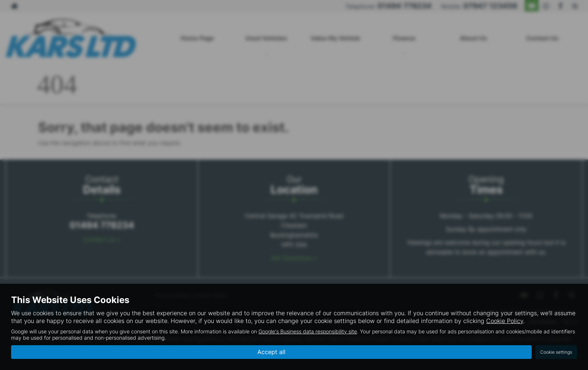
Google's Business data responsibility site (308, 332)
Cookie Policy (505, 321)
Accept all (271, 352)
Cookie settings (556, 352)
